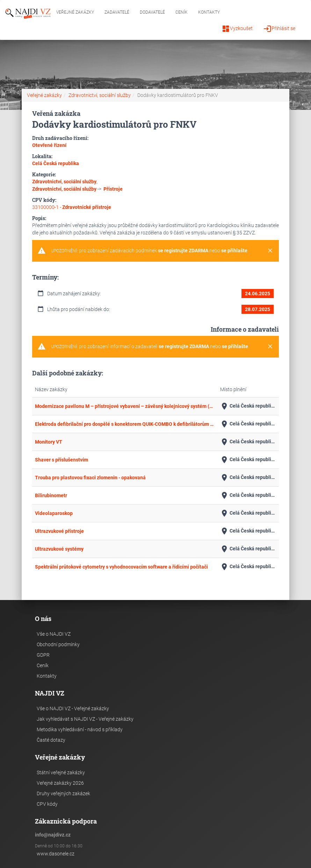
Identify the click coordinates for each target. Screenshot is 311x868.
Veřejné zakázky (75, 12)
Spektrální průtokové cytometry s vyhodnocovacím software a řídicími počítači (121, 567)
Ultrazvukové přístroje (59, 531)
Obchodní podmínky (58, 644)
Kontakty (209, 12)
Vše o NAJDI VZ (54, 634)
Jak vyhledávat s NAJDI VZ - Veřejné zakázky (85, 719)
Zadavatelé (117, 12)
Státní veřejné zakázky (61, 772)
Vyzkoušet (237, 29)
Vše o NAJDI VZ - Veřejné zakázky (73, 708)
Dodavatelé (152, 12)
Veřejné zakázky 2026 (60, 783)
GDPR (43, 655)
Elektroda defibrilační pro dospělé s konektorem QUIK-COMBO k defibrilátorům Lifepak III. (125, 424)
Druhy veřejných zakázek (63, 793)
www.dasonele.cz (56, 854)
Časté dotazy (51, 740)
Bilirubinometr (51, 495)
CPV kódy (47, 804)
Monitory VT (49, 442)
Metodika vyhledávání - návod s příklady (80, 729)
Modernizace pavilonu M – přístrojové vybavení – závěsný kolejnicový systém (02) (125, 406)
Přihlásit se (279, 29)
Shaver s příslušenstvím (62, 460)
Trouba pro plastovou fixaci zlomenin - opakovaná (90, 478)
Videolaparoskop (54, 513)
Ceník (182, 12)
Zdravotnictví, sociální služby (100, 95)
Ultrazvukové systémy (59, 549)
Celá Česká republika (248, 406)
